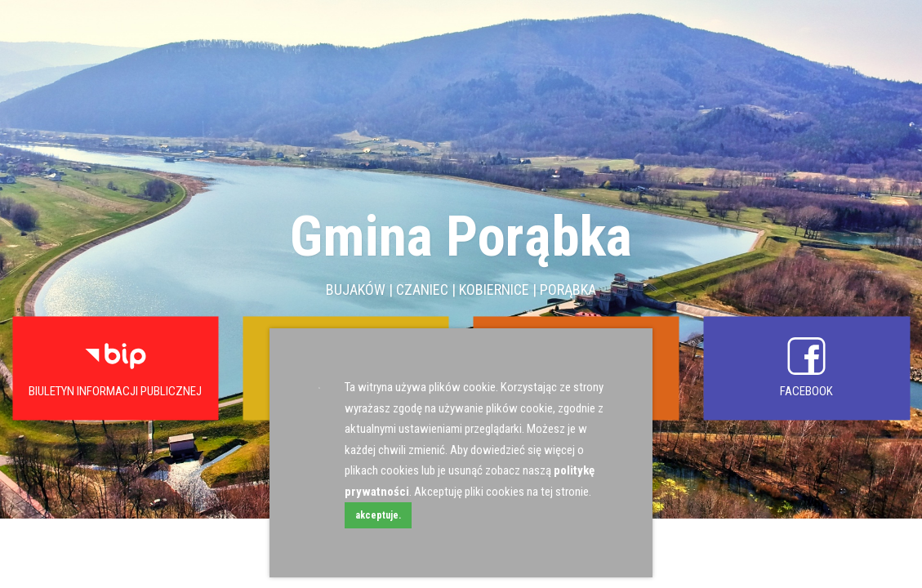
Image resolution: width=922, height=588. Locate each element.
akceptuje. (378, 515)
